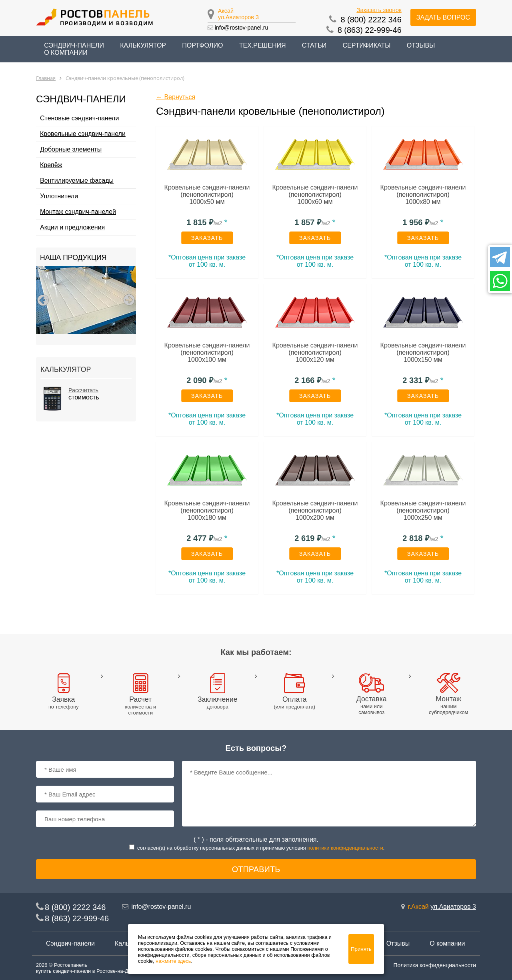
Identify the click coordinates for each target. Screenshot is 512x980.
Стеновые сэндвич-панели (79, 118)
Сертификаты (367, 45)
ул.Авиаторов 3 (238, 17)
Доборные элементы (71, 149)
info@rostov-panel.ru (242, 28)
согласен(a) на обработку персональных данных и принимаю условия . (261, 848)
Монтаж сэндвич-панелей (78, 212)
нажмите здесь (173, 961)
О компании (66, 53)
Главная (46, 78)
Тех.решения (263, 45)
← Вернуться (176, 97)
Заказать (207, 238)
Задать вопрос (443, 17)
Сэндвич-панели (70, 943)
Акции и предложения (72, 227)
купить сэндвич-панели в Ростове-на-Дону (86, 971)
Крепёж (51, 165)
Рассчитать (83, 390)
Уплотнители (59, 196)
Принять (361, 949)
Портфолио (202, 45)
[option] (86, 300)
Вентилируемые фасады (77, 181)
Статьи (314, 45)
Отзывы (421, 45)
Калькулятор (143, 45)
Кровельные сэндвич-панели (83, 134)
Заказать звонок (379, 10)
